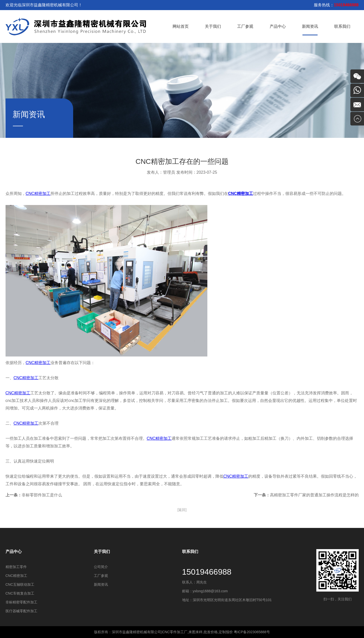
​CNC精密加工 (16, 576)
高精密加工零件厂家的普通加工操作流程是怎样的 (314, 495)
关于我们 (213, 26)
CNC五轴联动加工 (20, 584)
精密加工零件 (16, 567)
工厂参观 (245, 26)
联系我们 (342, 26)
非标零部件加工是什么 (42, 495)
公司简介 (101, 567)
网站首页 (181, 26)
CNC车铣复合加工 (20, 593)
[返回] (182, 510)
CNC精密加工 (38, 194)
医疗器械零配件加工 (21, 611)
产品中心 (278, 26)
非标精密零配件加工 (21, 602)
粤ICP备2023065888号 (252, 632)
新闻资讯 (310, 26)
